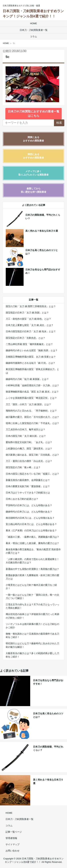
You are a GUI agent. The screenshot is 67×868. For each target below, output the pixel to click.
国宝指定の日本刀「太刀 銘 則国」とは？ (27, 313)
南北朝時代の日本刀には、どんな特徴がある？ (30, 518)
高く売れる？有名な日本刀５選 (42, 231)
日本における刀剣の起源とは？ (22, 499)
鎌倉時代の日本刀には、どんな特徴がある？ (29, 512)
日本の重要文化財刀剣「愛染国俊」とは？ (28, 486)
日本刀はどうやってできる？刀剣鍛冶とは (28, 493)
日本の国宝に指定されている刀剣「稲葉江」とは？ (32, 474)
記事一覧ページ (14, 832)
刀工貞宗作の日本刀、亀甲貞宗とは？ (25, 430)
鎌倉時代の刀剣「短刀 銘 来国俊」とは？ (27, 379)
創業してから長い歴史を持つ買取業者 (33, 190)
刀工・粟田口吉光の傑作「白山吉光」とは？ (29, 461)
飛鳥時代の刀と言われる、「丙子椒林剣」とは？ (31, 411)
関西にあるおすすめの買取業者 (33, 156)
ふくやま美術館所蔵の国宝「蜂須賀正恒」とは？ (31, 398)
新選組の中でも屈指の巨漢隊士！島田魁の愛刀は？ (32, 569)
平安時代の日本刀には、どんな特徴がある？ (29, 505)
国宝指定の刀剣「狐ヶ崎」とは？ (23, 467)
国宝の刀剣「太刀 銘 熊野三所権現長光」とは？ (31, 306)
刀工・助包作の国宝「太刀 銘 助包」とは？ (28, 319)
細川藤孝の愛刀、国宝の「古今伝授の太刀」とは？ (32, 417)
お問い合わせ (13, 851)
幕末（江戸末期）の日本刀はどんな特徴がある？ (31, 530)
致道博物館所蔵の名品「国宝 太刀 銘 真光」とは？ (32, 392)
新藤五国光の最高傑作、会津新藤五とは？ (28, 480)
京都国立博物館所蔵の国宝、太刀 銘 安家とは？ (31, 357)
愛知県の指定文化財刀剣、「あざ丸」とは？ (29, 442)
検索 (59, 123)
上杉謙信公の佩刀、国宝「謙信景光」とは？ (29, 449)
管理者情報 (11, 838)
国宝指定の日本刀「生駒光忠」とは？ (25, 338)
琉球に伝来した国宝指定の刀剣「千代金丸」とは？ (32, 423)
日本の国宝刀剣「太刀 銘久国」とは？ (26, 436)
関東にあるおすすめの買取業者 (33, 139)
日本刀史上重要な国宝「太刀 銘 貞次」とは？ (30, 325)
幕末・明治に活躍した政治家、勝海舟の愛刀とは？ (32, 543)
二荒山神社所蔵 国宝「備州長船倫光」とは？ (29, 344)
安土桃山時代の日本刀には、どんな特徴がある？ (31, 524)
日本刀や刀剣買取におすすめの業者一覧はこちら (34, 114)
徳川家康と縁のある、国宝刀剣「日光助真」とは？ (32, 455)
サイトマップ (13, 844)
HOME (33, 23)
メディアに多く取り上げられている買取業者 (33, 173)
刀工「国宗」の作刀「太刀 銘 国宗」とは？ (28, 404)
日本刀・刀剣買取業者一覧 (34, 30)
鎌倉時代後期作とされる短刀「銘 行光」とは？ (30, 363)
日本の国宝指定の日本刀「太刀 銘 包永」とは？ (31, 331)
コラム (33, 36)
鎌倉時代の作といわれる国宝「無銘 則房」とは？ (32, 350)
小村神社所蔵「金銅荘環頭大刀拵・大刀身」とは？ (32, 385)
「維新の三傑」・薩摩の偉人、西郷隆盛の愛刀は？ (32, 537)
